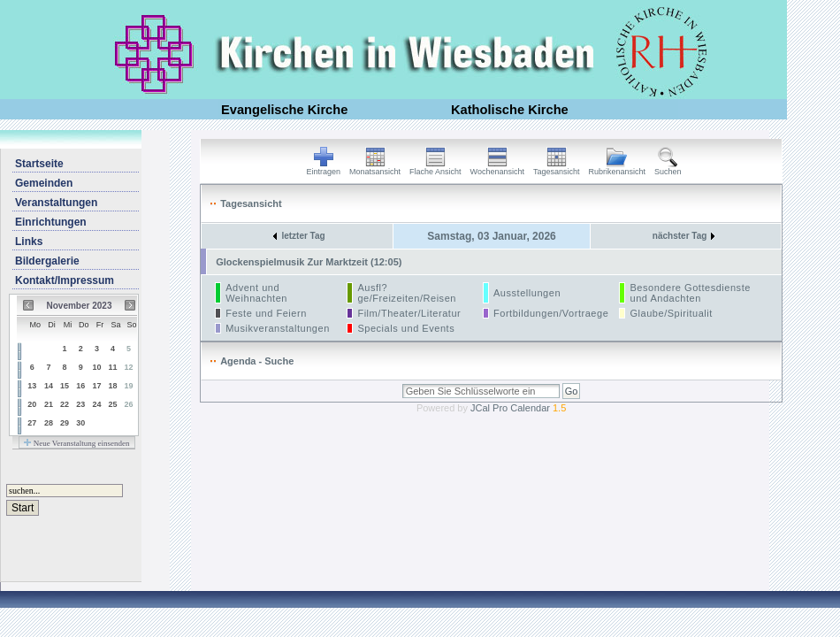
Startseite (39, 164)
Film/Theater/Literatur (409, 313)
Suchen (668, 168)
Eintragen (324, 168)
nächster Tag (684, 236)
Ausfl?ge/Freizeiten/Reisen (407, 293)
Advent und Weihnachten (256, 293)
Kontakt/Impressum (65, 280)
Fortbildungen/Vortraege (551, 313)
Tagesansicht (557, 168)
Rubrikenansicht (618, 168)
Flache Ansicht (435, 168)
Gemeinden (44, 183)
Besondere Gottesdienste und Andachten (690, 293)
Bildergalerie (47, 261)
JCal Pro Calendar (518, 408)
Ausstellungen (527, 293)
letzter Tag (299, 236)
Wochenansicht (497, 168)
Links (29, 242)
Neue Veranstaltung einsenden (76, 443)
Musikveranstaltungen (278, 328)
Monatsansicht (375, 168)
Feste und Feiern (266, 313)
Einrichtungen (51, 222)
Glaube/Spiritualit (671, 313)
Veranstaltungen (56, 203)
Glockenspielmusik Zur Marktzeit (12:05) (309, 262)
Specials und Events (406, 328)
